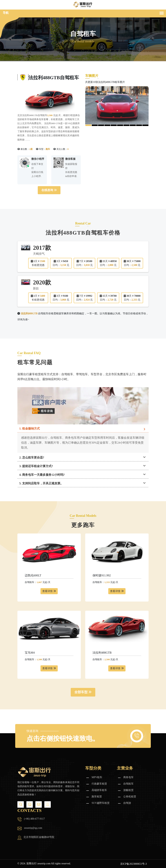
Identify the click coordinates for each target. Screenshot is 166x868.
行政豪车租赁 (99, 784)
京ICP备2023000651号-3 (133, 864)
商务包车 (128, 777)
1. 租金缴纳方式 (29, 428)
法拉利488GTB (102, 653)
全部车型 (83, 692)
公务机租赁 (130, 797)
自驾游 (127, 803)
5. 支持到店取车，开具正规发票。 (41, 483)
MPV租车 (97, 777)
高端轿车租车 (99, 790)
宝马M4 (30, 653)
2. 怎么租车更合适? (32, 457)
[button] (88, 125)
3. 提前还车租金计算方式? (36, 466)
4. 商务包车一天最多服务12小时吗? (42, 475)
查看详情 (49, 591)
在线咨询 (49, 190)
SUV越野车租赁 (101, 803)
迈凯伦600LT (33, 575)
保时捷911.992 (102, 575)
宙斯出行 (32, 864)
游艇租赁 (128, 790)
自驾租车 (128, 784)
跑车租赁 (97, 797)
